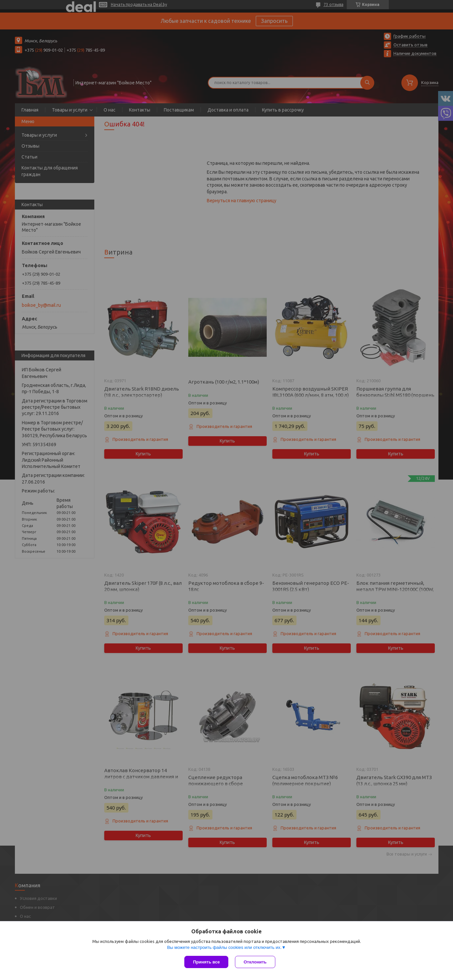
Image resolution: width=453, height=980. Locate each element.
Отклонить (255, 962)
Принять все (206, 962)
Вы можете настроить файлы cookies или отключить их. (224, 947)
